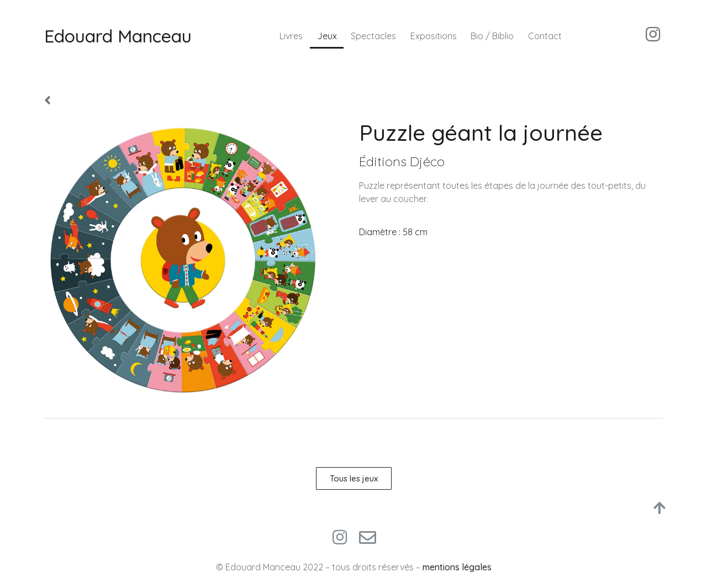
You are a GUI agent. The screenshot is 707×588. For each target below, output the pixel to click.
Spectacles (373, 36)
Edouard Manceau (118, 36)
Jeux (327, 36)
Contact (545, 36)
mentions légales (457, 567)
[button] (354, 478)
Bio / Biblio (492, 36)
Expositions (434, 36)
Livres (291, 36)
